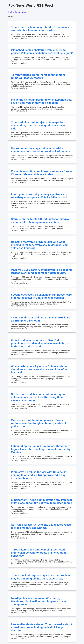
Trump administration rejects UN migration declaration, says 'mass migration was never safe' (39, 125)
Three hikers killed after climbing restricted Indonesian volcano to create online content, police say (39, 553)
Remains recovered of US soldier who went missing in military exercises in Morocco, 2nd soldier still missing (39, 245)
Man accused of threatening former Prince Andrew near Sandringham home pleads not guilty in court (39, 423)
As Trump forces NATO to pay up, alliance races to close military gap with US (41, 526)
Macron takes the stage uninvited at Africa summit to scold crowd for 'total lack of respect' (41, 150)
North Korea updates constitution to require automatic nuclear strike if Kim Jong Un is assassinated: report (38, 397)
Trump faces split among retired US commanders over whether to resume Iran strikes (42, 29)
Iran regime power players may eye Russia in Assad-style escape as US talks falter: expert (39, 196)
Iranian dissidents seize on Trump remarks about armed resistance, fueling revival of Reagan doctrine (42, 627)
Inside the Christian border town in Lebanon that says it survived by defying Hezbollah (41, 101)
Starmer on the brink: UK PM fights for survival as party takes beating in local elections (40, 221)
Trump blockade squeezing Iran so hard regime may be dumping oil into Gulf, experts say (40, 577)
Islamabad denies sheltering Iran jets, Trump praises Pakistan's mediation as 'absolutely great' (42, 51)
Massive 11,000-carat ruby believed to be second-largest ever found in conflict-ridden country (42, 271)
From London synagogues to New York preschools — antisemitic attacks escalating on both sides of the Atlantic (41, 343)
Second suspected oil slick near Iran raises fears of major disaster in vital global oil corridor (41, 296)
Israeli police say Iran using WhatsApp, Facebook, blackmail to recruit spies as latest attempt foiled (39, 601)
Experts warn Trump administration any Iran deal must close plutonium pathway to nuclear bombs (42, 501)
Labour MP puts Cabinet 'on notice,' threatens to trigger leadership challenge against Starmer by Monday (41, 449)
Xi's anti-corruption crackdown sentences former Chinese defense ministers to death (42, 173)
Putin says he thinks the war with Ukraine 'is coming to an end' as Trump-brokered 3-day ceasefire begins (39, 475)
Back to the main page (17, 12)
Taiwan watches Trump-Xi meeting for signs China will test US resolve (38, 76)
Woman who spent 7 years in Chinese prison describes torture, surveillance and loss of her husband (40, 369)
